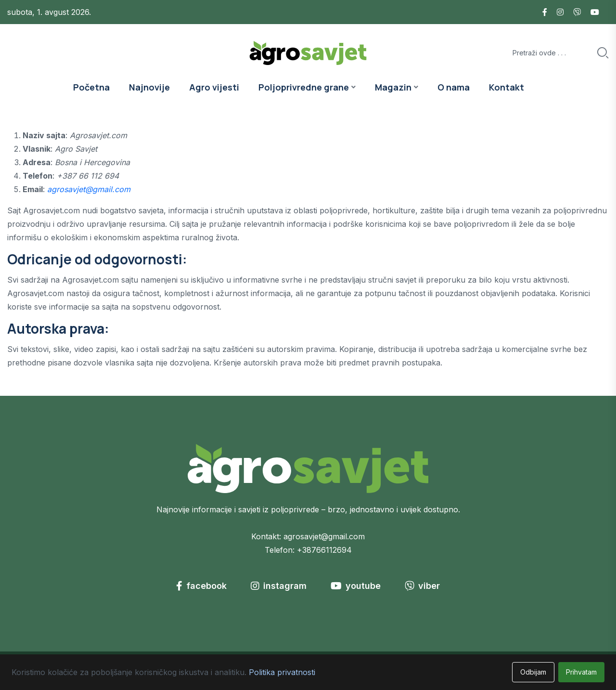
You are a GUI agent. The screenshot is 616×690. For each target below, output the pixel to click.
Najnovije (149, 87)
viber (422, 586)
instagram (279, 586)
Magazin (393, 87)
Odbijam (533, 672)
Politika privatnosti (282, 672)
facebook (201, 586)
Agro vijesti (214, 87)
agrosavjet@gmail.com (89, 189)
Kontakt (507, 87)
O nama (454, 87)
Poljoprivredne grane (304, 87)
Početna (91, 87)
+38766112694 (324, 550)
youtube (356, 586)
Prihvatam (581, 672)
